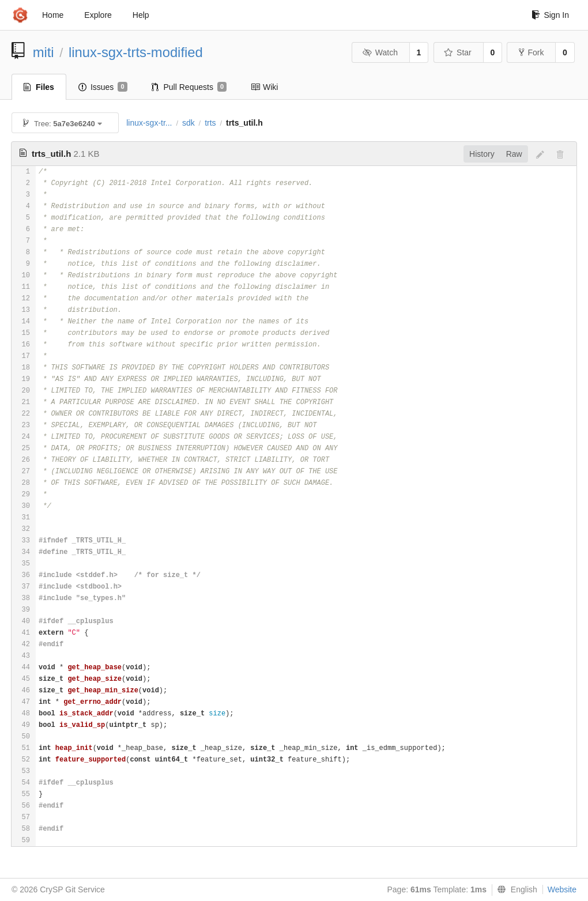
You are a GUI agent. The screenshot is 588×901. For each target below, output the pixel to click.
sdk (189, 123)
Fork (531, 52)
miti (44, 52)
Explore (98, 15)
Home (53, 15)
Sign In (550, 15)
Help (141, 15)
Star (458, 52)
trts (210, 123)
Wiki (264, 87)
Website (562, 889)
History (482, 154)
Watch (380, 52)
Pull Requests (189, 87)
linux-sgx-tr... (149, 123)
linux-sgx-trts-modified (136, 52)
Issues (103, 87)
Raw (514, 154)
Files (39, 87)
